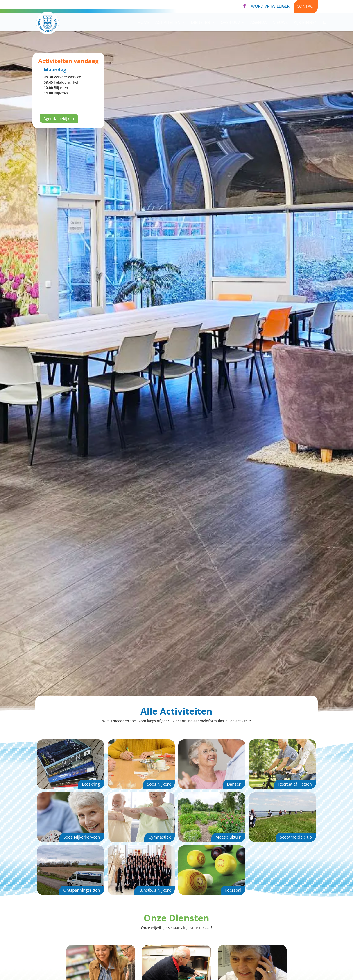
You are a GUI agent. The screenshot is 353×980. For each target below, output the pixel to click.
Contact (306, 6)
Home (144, 23)
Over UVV (230, 23)
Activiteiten (168, 23)
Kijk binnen (306, 23)
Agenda (258, 23)
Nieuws (280, 23)
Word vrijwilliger (270, 6)
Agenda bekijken (60, 119)
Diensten (201, 23)
